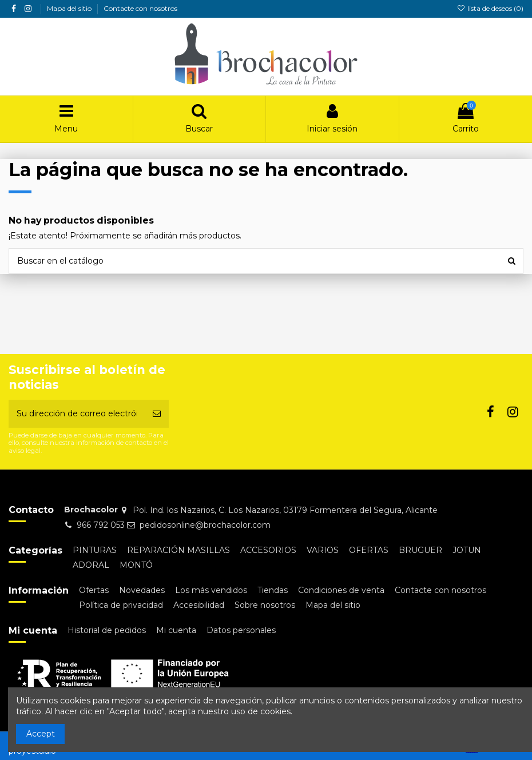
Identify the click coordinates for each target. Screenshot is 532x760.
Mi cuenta (176, 630)
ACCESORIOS (268, 550)
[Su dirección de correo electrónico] (77, 414)
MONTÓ (136, 565)
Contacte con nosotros (140, 8)
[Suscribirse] (157, 414)
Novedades (142, 590)
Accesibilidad (199, 605)
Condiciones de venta (341, 590)
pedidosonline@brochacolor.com (205, 525)
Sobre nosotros (265, 605)
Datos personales (241, 630)
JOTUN (467, 550)
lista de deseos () (490, 8)
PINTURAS (95, 550)
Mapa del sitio (70, 8)
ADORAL (91, 565)
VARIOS (323, 550)
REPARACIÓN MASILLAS (178, 550)
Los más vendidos (211, 590)
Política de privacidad (121, 605)
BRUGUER (420, 550)
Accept (41, 734)
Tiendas (273, 590)
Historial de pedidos (107, 630)
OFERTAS (369, 550)
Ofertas (94, 590)
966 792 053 (101, 525)
